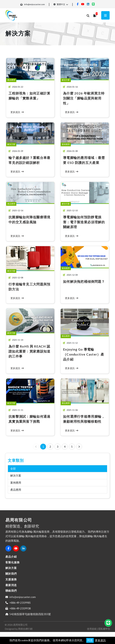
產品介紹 (11, 562)
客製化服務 (13, 567)
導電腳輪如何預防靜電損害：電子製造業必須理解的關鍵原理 (83, 222)
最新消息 (11, 590)
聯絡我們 (11, 596)
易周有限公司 (20, 629)
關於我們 (11, 579)
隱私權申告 (104, 634)
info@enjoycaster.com (34, 4)
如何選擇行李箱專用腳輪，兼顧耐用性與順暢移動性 (83, 421)
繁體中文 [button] (59, 4)
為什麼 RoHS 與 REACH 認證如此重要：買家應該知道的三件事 (29, 351)
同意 (90, 640)
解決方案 (16, 481)
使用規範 (92, 634)
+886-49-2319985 (20, 608)
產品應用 (16, 495)
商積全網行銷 (25, 634)
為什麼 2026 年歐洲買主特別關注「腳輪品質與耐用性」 (85, 98)
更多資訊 (100, 640)
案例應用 (16, 488)
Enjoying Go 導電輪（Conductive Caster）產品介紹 (85, 354)
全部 (13, 473)
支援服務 (11, 584)
